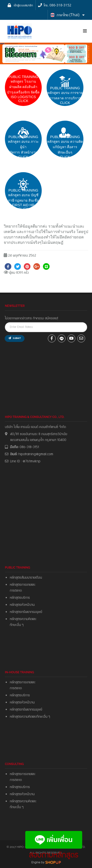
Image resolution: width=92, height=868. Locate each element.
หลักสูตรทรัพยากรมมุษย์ (27, 710)
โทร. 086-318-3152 (57, 5)
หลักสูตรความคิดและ (23, 619)
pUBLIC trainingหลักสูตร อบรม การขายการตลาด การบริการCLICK (65, 95)
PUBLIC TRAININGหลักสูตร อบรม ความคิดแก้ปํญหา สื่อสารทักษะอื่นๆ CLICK (65, 147)
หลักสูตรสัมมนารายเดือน (26, 578)
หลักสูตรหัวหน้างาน (22, 605)
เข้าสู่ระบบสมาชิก (23, 5)
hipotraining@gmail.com (36, 454)
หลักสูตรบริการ (20, 598)
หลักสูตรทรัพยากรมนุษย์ (26, 612)
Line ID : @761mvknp (25, 461)
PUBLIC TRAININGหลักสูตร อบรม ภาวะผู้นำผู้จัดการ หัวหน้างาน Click (23, 147)
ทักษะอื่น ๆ (17, 625)
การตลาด (16, 591)
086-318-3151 (29, 447)
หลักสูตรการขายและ (23, 585)
